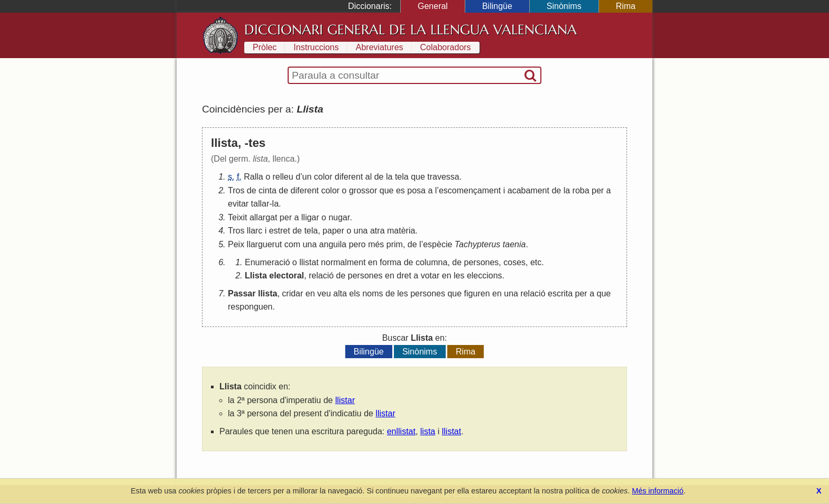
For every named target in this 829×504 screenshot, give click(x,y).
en (373, 262)
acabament (528, 190)
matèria (401, 231)
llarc (255, 231)
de (379, 177)
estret (280, 231)
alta (340, 293)
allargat (263, 217)
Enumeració (267, 262)
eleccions (485, 276)
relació (321, 276)
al (369, 177)
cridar (292, 293)
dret (404, 276)
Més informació (658, 491)
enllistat (401, 431)
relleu (283, 177)
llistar (345, 400)
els (355, 293)
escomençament (470, 190)
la (389, 177)
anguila (333, 244)
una (361, 231)
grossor (363, 190)
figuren (477, 293)
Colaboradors (446, 47)
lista (428, 431)
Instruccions (316, 47)
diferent (349, 177)
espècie (437, 244)
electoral (287, 276)
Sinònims (564, 6)
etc (536, 262)
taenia (514, 244)
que (418, 177)
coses (514, 262)
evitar (238, 204)
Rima (626, 6)
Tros (236, 190)
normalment (343, 262)
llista (268, 293)
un (307, 177)
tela (402, 177)
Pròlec (265, 47)
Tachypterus (478, 244)
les (459, 276)
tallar (260, 204)
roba (581, 190)
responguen (250, 307)
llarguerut (265, 244)
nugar (339, 217)
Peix (236, 244)
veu (324, 293)
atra (377, 231)
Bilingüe (497, 6)
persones (482, 262)
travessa (443, 177)
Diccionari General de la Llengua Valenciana (411, 30)
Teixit (237, 217)
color (323, 177)
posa (416, 190)
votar (430, 276)
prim (395, 244)
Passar (242, 293)
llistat (309, 262)
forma (390, 262)
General (433, 6)
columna (431, 262)
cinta (268, 190)
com (292, 244)
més (376, 244)
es (400, 190)
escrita (560, 293)
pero (357, 244)
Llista (256, 276)
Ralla (253, 177)
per (598, 190)
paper (333, 231)
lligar (310, 217)
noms (372, 293)
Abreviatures (380, 47)
